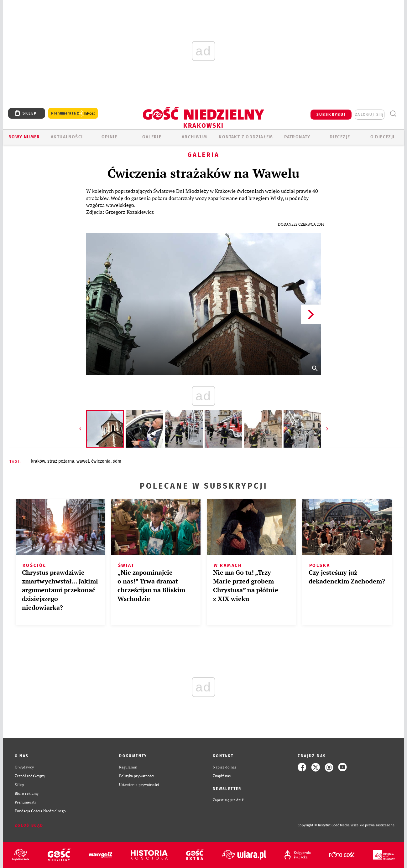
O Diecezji (383, 137)
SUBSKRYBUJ (331, 115)
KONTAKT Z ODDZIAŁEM (246, 137)
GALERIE (152, 137)
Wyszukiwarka (393, 114)
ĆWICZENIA (101, 461)
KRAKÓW (38, 461)
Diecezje (340, 137)
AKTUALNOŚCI (67, 137)
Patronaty (297, 137)
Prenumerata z (73, 113)
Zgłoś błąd (29, 825)
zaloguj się (369, 115)
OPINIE (109, 137)
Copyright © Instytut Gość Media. (324, 825)
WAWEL (83, 461)
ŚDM (117, 461)
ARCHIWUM (194, 137)
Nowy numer (24, 137)
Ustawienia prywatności (139, 785)
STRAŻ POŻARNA (61, 461)
